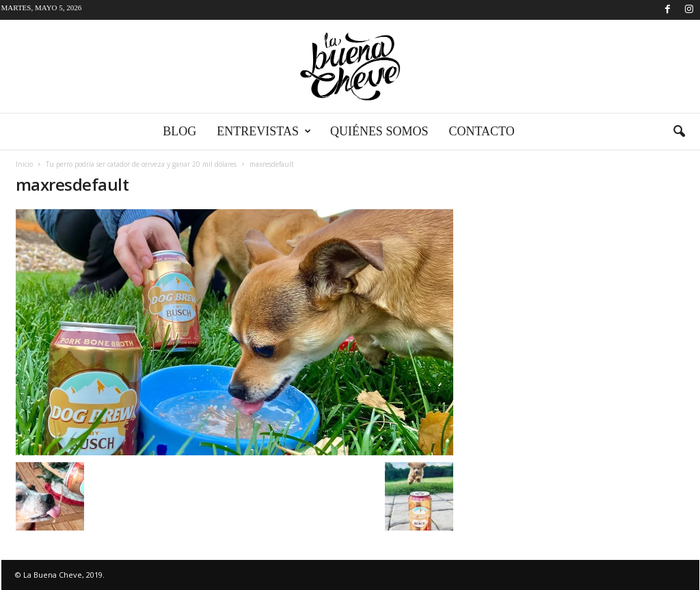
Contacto (481, 131)
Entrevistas (264, 132)
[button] (679, 132)
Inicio (24, 164)
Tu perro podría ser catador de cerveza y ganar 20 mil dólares (141, 164)
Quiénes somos (379, 131)
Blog (179, 131)
